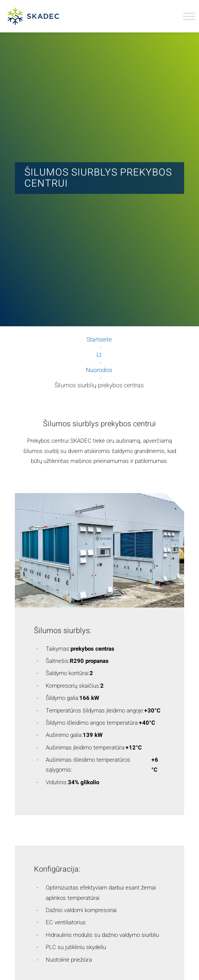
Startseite (99, 340)
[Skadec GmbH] (49, 16)
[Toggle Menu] (189, 16)
